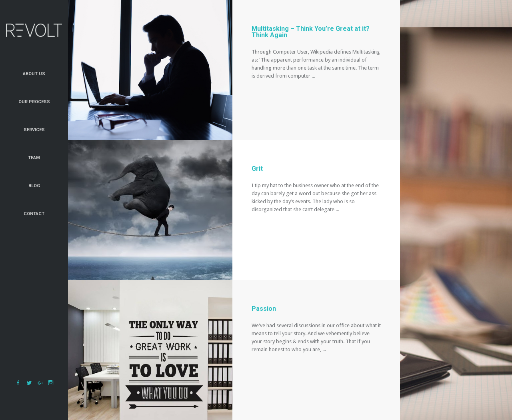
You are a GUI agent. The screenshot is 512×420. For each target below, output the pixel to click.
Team (34, 158)
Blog (34, 186)
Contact (34, 214)
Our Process (34, 102)
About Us (34, 74)
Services (34, 130)
